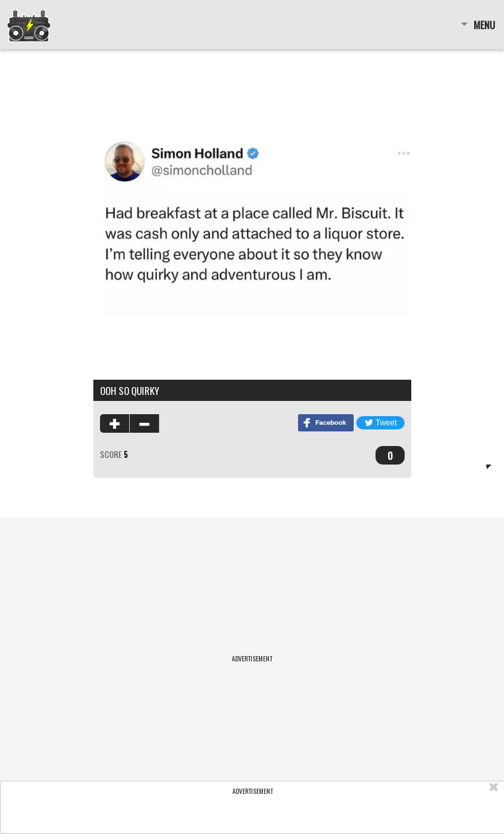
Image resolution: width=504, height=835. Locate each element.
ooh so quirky (129, 390)
